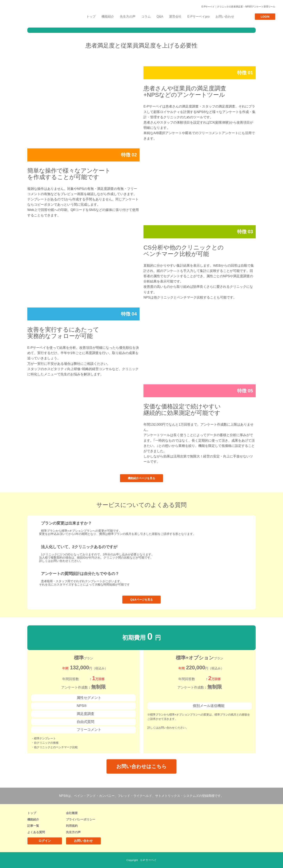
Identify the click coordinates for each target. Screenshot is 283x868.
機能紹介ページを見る (141, 478)
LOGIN (265, 17)
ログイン (45, 841)
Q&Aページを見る (141, 600)
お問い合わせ (83, 841)
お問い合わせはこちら (141, 766)
